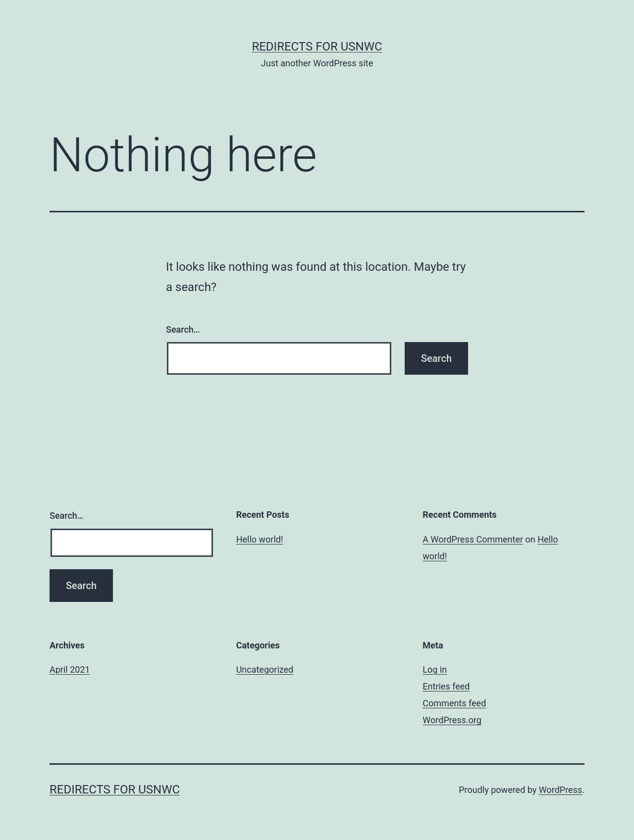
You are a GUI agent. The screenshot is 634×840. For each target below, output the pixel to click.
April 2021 (70, 669)
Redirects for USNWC (317, 47)
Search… (183, 329)
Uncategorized (265, 669)
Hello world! (260, 539)
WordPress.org (452, 720)
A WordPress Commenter (473, 539)
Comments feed (454, 703)
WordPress (560, 790)
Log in (435, 669)
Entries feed (446, 686)
